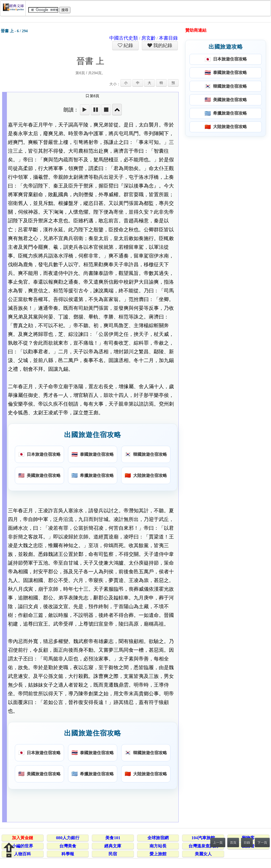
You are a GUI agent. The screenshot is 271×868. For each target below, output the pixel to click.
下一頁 (262, 843)
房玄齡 (148, 38)
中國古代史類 (124, 38)
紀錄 (128, 45)
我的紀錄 (162, 45)
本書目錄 (168, 38)
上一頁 (218, 843)
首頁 (233, 843)
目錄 (247, 843)
